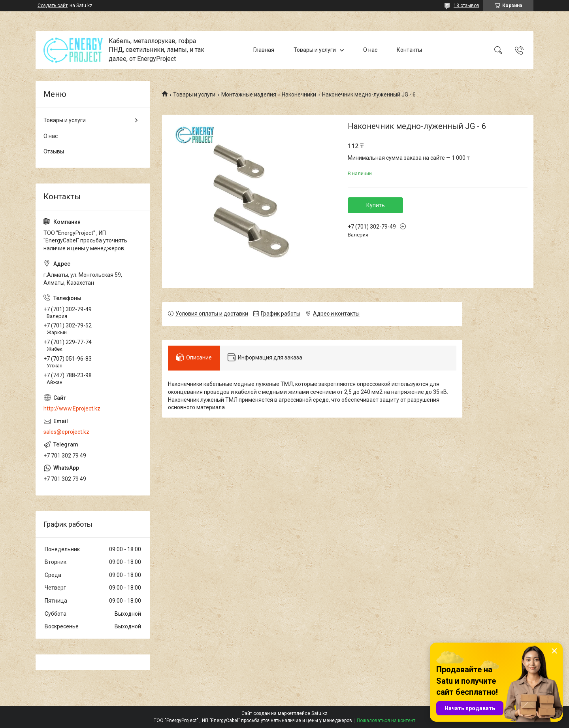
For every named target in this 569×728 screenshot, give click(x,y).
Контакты (409, 50)
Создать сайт (53, 6)
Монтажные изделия (249, 95)
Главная (264, 50)
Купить (376, 205)
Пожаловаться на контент (386, 720)
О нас (370, 50)
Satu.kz (319, 713)
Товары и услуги (315, 50)
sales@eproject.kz (66, 432)
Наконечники (299, 95)
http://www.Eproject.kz (72, 408)
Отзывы (54, 151)
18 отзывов (466, 6)
